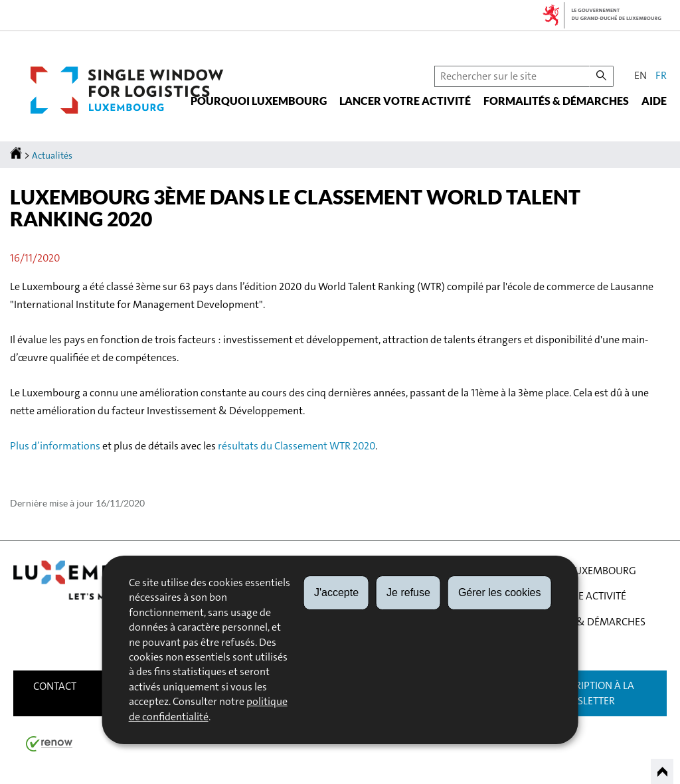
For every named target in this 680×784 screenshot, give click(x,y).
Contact (55, 686)
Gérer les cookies (500, 592)
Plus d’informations (55, 446)
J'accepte (336, 592)
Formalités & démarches (556, 101)
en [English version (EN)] (640, 75)
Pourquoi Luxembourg (259, 101)
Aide (654, 101)
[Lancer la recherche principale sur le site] (601, 76)
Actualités (52, 155)
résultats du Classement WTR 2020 (297, 446)
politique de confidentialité (208, 709)
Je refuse (408, 592)
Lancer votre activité (405, 101)
